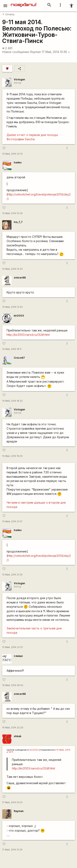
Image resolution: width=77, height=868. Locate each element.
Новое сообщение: (16, 52)
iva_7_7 (18, 222)
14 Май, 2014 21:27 (12, 522)
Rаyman (36, 52)
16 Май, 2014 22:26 (13, 728)
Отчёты (8, 14)
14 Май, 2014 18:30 (12, 456)
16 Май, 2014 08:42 (13, 685)
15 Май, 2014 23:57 (13, 647)
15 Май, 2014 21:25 (12, 575)
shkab (18, 736)
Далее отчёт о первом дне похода (32, 135)
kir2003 (19, 316)
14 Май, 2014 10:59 (12, 213)
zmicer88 (20, 278)
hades (18, 162)
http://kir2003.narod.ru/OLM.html (28, 335)
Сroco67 (19, 358)
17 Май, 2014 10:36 (56, 52)
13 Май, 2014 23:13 (12, 154)
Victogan (19, 79)
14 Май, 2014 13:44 (12, 307)
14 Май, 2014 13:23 (12, 269)
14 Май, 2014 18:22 (12, 401)
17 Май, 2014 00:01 (12, 802)
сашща (18, 656)
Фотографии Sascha (21, 139)
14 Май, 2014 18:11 (12, 349)
